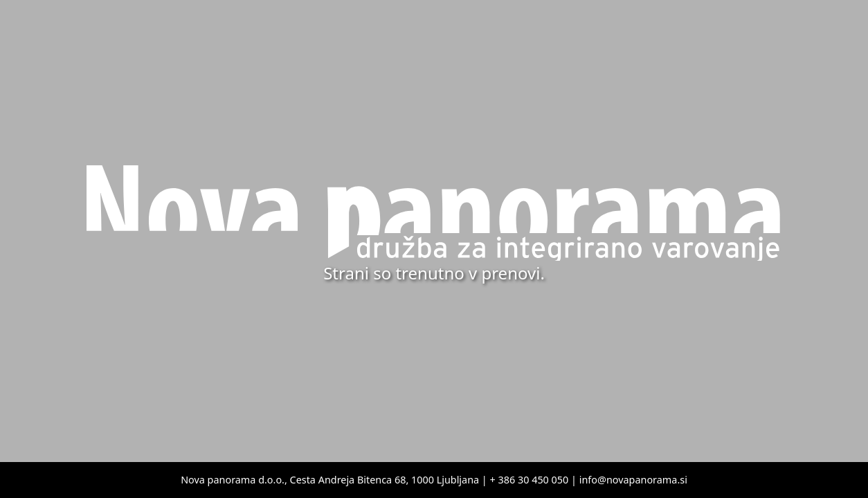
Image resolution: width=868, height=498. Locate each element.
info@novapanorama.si (633, 480)
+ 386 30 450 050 (530, 480)
